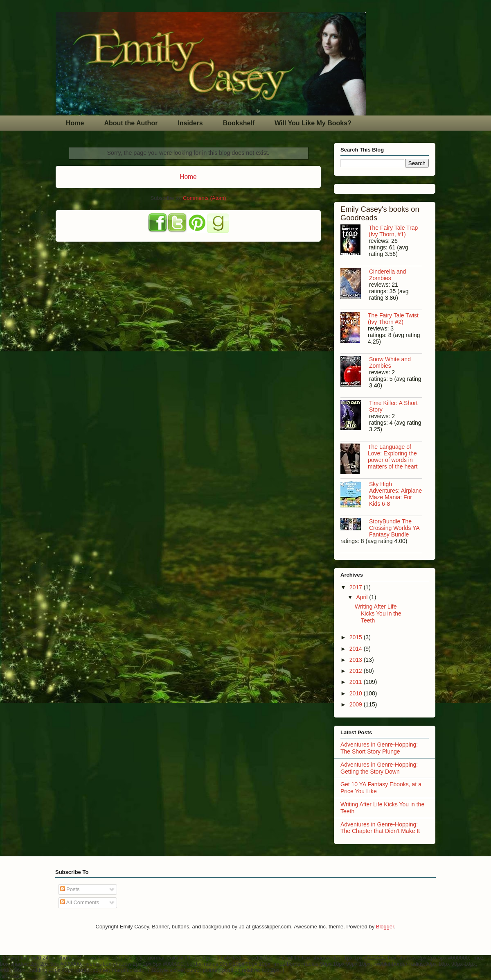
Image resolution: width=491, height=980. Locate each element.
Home (75, 123)
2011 (357, 682)
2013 (357, 660)
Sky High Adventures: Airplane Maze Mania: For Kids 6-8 (395, 494)
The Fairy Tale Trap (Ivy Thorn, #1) (393, 231)
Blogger (385, 927)
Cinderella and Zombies (387, 275)
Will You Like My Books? (313, 123)
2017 (357, 587)
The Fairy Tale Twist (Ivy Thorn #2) (393, 319)
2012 (357, 671)
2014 (357, 649)
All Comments (80, 902)
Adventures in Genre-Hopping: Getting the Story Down (379, 768)
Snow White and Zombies (390, 362)
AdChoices (11, 976)
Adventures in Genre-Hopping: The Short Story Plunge (379, 748)
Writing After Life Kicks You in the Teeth (378, 613)
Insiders (190, 123)
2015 (357, 637)
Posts (70, 889)
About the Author (131, 123)
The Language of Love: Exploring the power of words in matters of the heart (393, 457)
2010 (357, 693)
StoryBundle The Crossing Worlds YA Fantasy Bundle (394, 528)
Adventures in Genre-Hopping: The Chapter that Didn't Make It (380, 828)
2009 (357, 704)
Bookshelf (239, 123)
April (363, 597)
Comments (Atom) (204, 198)
